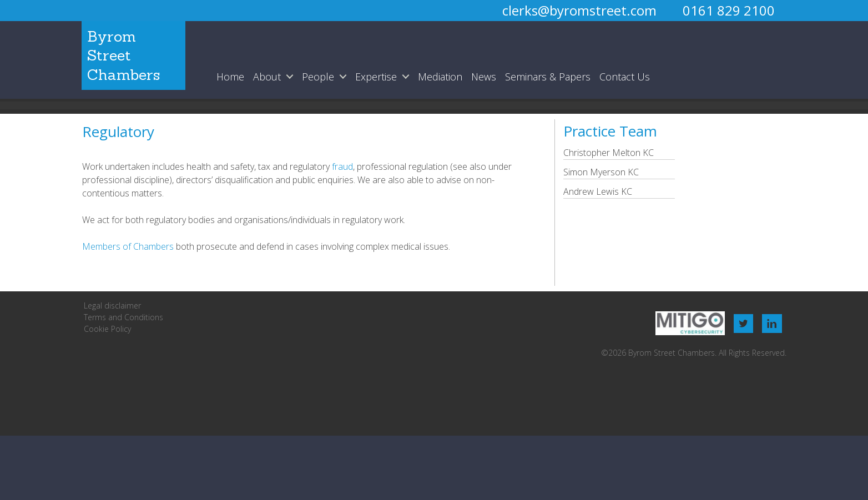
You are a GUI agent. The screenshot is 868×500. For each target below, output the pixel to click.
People (317, 77)
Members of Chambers (128, 246)
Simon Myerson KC (601, 172)
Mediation (440, 77)
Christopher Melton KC (609, 153)
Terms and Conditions (123, 317)
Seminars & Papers (547, 77)
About (266, 77)
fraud (341, 166)
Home (230, 77)
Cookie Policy (107, 329)
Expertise (375, 77)
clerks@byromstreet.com (579, 10)
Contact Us (624, 77)
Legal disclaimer (112, 305)
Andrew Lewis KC (598, 191)
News (483, 77)
